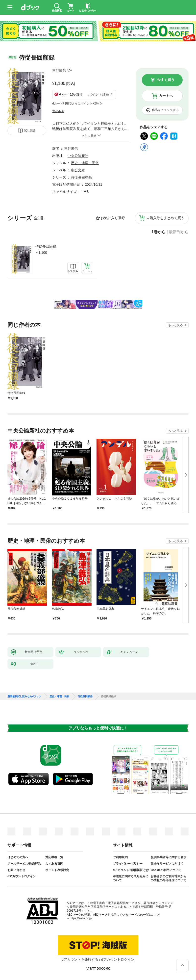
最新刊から (179, 232)
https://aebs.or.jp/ (81, 918)
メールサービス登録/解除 (24, 864)
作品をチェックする (165, 110)
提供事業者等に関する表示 (169, 857)
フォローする (70, 71)
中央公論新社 (78, 156)
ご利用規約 (120, 857)
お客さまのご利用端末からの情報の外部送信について (169, 878)
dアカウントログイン (22, 876)
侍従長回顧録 (46, 246)
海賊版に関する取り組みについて (131, 878)
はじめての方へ (18, 857)
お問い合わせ (16, 870)
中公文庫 (78, 170)
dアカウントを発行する (80, 959)
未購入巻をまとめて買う (165, 218)
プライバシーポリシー (128, 864)
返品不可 (58, 111)
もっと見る (175, 325)
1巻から (159, 232)
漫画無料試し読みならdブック (24, 696)
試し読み (30, 130)
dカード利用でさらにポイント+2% (75, 103)
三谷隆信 (59, 71)
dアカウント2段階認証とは (131, 870)
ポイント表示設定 (57, 870)
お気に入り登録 (113, 218)
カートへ (166, 96)
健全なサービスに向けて (167, 864)
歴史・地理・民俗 (85, 163)
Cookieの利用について (166, 870)
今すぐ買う (166, 80)
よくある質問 (54, 864)
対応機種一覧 (54, 857)
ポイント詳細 (99, 94)
